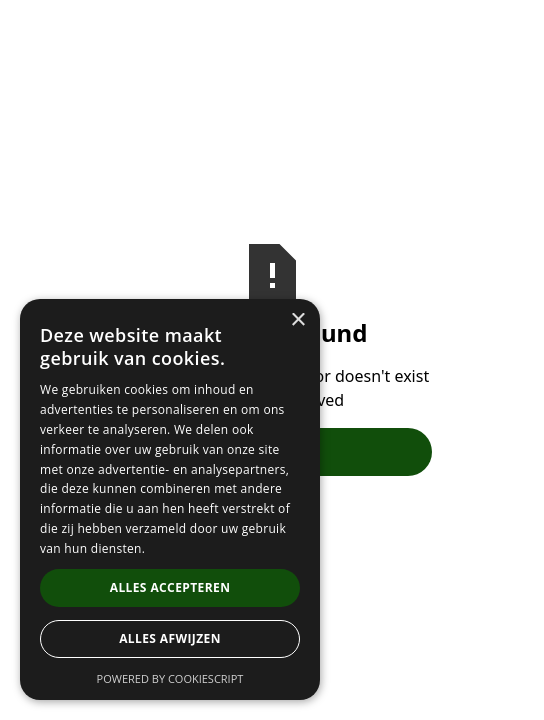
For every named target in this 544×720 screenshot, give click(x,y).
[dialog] (170, 499)
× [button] (297, 320)
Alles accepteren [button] (170, 587)
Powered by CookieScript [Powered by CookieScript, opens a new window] (170, 678)
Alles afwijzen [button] (170, 638)
